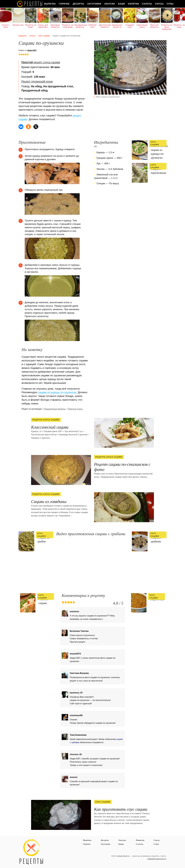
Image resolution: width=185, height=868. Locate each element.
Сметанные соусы (142, 26)
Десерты (78, 4)
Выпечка (50, 4)
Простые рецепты (154, 26)
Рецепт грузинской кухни (37, 81)
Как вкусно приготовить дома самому (30, 4)
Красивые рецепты (55, 26)
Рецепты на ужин (31, 26)
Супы (170, 4)
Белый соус (18, 25)
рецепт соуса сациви (41, 62)
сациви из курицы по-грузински (57, 392)
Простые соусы (75, 409)
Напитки (133, 4)
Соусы (159, 4)
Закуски (110, 4)
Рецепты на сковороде (68, 26)
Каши (121, 4)
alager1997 (32, 50)
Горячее (64, 4)
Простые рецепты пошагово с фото (31, 852)
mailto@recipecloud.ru (157, 859)
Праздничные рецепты (80, 26)
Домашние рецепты (117, 26)
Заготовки (94, 4)
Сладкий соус (130, 26)
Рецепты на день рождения (167, 27)
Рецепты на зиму (179, 26)
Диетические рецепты (105, 26)
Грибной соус (92, 26)
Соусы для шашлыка (43, 26)
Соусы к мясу (6, 26)
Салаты (147, 4)
